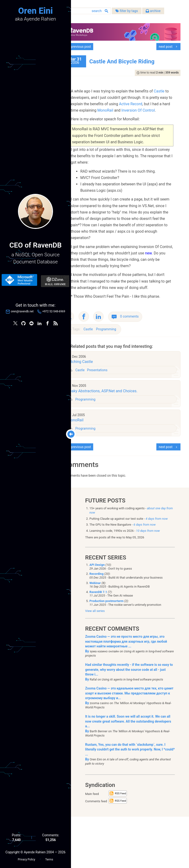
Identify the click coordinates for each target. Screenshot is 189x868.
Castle (93, 103)
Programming (123, 380)
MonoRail (113, 122)
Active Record (109, 116)
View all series (95, 662)
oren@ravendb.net (22, 312)
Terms (49, 859)
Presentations (114, 421)
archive (122, 19)
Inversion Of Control (146, 122)
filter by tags (95, 19)
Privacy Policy (26, 859)
